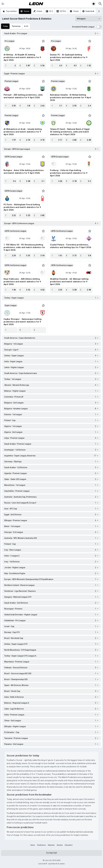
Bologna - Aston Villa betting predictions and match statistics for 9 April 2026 (24, 172)
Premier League (11, 81)
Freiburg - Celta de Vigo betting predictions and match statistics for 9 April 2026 (69, 173)
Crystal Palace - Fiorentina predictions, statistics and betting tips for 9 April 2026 (71, 246)
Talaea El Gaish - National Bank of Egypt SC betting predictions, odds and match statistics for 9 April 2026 (70, 132)
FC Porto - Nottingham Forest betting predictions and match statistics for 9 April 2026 (22, 207)
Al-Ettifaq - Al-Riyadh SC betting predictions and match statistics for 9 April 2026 (22, 57)
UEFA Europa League (13, 157)
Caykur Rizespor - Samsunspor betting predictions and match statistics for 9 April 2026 (23, 322)
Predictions (41, 845)
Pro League (10, 41)
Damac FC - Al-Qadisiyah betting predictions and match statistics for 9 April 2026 (69, 57)
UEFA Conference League (15, 231)
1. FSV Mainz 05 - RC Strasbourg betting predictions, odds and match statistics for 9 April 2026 (24, 247)
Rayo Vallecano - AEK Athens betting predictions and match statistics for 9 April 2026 (22, 282)
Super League (11, 305)
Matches (51, 845)
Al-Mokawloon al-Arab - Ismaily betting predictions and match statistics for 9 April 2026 (23, 132)
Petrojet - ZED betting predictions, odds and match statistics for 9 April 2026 (23, 96)
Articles (60, 845)
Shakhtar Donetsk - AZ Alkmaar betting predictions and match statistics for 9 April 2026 (69, 282)
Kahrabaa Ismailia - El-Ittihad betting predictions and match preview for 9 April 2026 (71, 98)
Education (69, 845)
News (33, 845)
